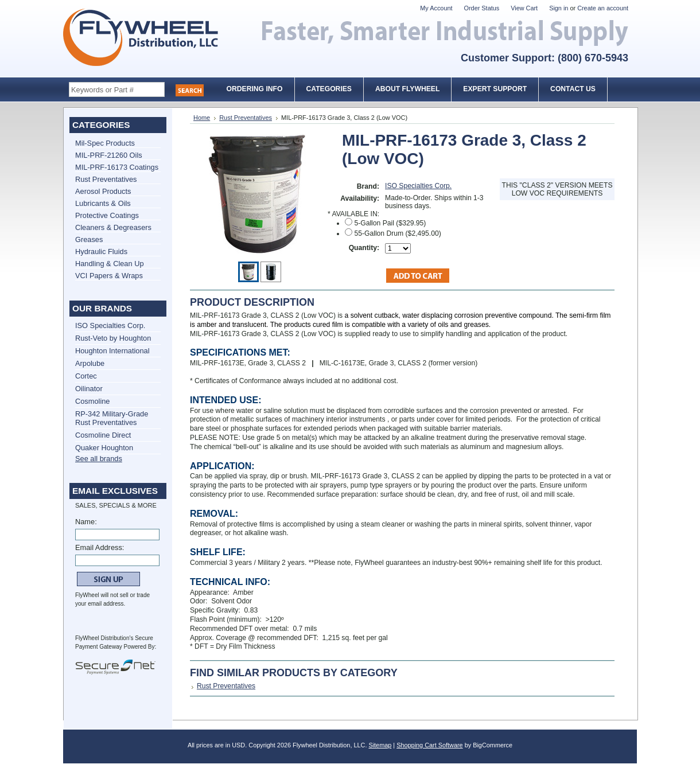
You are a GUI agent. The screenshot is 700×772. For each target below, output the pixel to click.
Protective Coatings (107, 215)
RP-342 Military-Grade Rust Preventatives (112, 418)
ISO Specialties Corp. (110, 325)
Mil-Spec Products (105, 143)
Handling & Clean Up (110, 264)
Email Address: (100, 547)
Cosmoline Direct (103, 435)
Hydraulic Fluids (101, 252)
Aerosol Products (103, 191)
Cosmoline (92, 401)
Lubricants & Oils (103, 203)
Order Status (482, 8)
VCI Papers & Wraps (109, 276)
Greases (89, 239)
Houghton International (112, 351)
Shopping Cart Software (429, 745)
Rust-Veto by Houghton (113, 338)
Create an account (603, 8)
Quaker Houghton (104, 448)
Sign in (559, 8)
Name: (86, 522)
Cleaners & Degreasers (113, 227)
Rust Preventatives (106, 179)
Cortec (86, 376)
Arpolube (90, 363)
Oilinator (89, 389)
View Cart (524, 8)
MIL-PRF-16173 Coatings (117, 167)
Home (202, 118)
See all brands (99, 459)
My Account (436, 8)
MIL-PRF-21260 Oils (109, 155)
